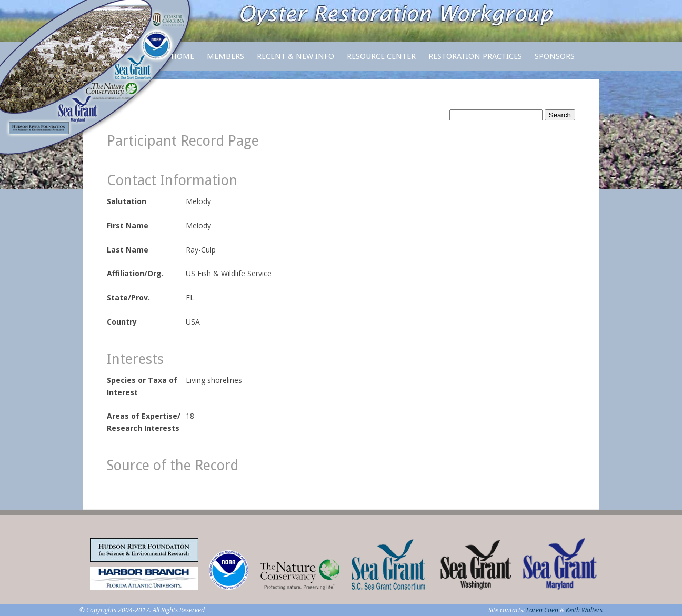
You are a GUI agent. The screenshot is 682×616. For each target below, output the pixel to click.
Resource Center (381, 61)
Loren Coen (542, 610)
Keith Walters (584, 610)
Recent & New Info (295, 56)
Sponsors (555, 56)
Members (225, 61)
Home (183, 56)
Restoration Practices (475, 61)
